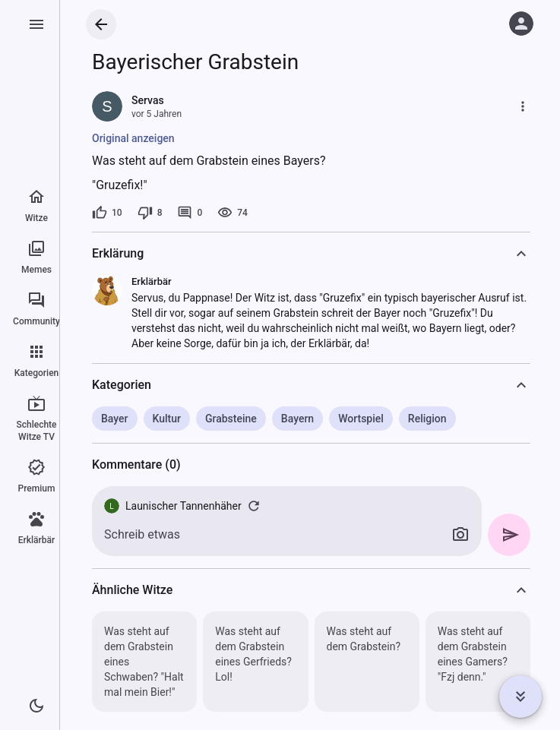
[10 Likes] (107, 213)
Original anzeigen (133, 138)
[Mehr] (523, 106)
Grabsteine (231, 419)
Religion (427, 419)
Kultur (167, 419)
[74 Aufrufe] (233, 213)
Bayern (297, 419)
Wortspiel (361, 419)
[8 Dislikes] (150, 213)
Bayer (115, 419)
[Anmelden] (521, 24)
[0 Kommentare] (190, 213)
